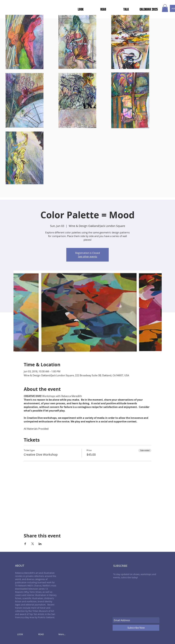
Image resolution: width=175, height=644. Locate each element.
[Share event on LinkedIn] (40, 544)
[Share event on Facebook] (25, 544)
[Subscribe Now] (136, 628)
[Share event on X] (33, 544)
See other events (88, 257)
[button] (165, 8)
